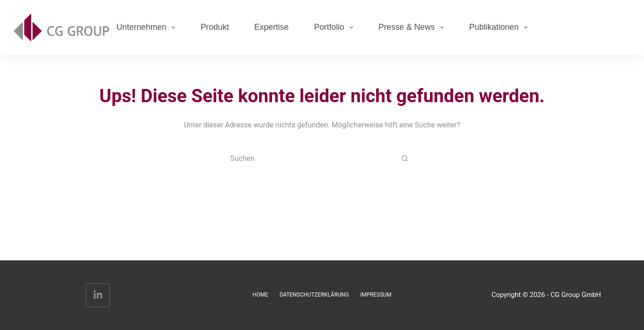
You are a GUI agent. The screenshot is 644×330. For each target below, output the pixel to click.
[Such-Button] (405, 159)
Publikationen (500, 27)
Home (260, 295)
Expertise (271, 27)
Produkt (215, 27)
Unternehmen (148, 27)
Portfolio (335, 27)
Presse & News (413, 27)
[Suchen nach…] (313, 159)
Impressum (376, 295)
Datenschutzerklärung (314, 295)
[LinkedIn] (98, 295)
